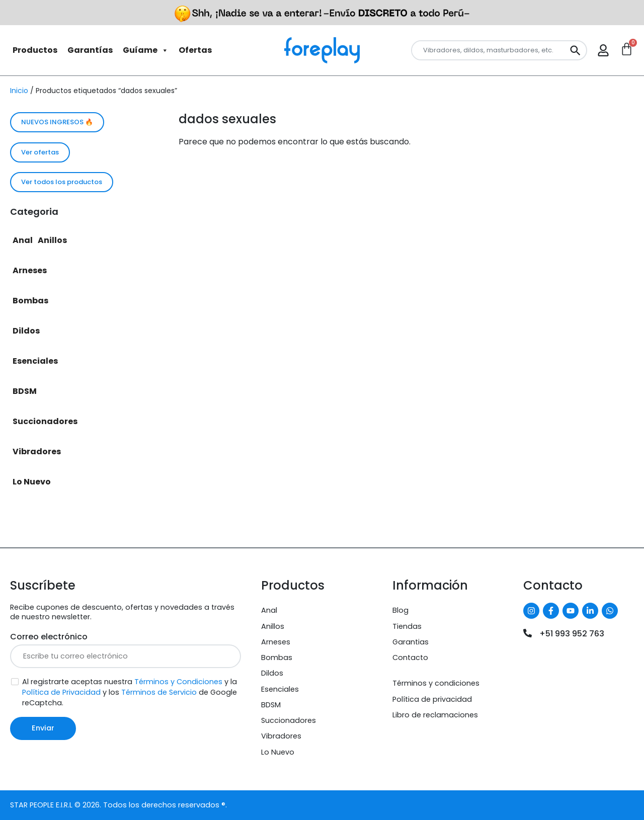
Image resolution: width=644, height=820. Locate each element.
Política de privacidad (432, 699)
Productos (35, 50)
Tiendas (407, 626)
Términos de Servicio (159, 692)
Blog (400, 610)
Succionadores (45, 421)
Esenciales (35, 361)
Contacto (410, 658)
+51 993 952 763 (572, 634)
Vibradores (37, 452)
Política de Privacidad (61, 692)
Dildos (26, 331)
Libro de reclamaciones (435, 715)
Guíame (146, 50)
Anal (23, 240)
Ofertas (195, 50)
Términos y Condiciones (178, 682)
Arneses (30, 270)
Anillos (52, 240)
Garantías (90, 50)
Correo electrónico (49, 637)
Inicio (19, 91)
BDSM (25, 391)
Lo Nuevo (32, 482)
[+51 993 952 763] (528, 633)
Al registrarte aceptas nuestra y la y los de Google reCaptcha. (130, 692)
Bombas (30, 301)
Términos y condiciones (436, 683)
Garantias (411, 642)
